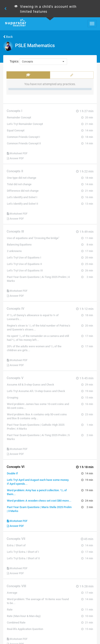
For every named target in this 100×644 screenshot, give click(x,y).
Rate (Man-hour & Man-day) (24, 616)
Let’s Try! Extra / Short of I (23, 552)
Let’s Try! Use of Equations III (25, 270)
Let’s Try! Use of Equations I (24, 257)
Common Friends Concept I (23, 137)
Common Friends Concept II (24, 143)
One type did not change (22, 178)
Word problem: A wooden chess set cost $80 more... (39, 501)
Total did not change (19, 184)
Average (12, 593)
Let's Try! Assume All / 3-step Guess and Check (36, 391)
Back (8, 37)
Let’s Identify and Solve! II (23, 204)
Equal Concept (16, 130)
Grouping (12, 398)
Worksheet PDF (17, 153)
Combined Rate (16, 622)
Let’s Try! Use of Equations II (24, 264)
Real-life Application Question (25, 629)
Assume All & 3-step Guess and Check (30, 385)
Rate (10, 610)
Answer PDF (15, 158)
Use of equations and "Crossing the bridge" (33, 238)
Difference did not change (23, 191)
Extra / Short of (16, 545)
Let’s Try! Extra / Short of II (23, 558)
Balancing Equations (19, 245)
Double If (12, 473)
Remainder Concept (19, 117)
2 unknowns (14, 251)
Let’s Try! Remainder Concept (25, 124)
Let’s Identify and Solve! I (22, 197)
